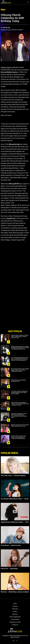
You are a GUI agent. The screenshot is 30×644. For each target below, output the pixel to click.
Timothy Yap (6, 28)
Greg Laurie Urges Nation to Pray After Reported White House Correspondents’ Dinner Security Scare (19, 416)
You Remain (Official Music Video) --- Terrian (15, 499)
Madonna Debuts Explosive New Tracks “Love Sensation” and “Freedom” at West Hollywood (19, 437)
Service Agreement (15, 617)
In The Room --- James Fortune (11, 545)
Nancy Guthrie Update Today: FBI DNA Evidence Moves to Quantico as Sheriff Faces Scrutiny (20, 370)
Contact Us (15, 625)
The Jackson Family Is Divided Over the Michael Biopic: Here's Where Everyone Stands (19, 392)
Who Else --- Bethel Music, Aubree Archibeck (15, 592)
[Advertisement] (15, 322)
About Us (15, 614)
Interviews (15, 609)
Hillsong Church (6, 67)
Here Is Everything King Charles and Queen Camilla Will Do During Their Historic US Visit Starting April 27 (20, 359)
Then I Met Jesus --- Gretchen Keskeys (13, 476)
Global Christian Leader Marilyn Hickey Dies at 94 (19, 381)
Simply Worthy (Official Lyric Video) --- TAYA (15, 522)
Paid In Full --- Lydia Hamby (9, 569)
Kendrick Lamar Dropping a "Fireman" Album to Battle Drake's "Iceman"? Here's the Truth (20, 337)
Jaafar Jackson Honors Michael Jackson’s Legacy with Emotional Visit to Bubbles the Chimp (20, 404)
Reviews (15, 606)
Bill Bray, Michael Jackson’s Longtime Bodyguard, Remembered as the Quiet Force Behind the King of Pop (20, 348)
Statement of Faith (15, 622)
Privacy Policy (15, 619)
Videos (15, 611)
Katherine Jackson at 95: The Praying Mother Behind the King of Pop (20, 425)
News (15, 604)
